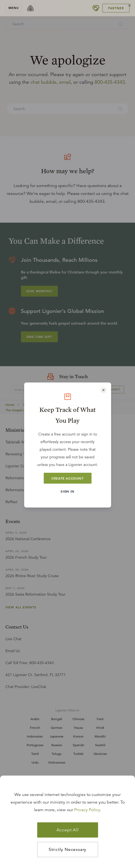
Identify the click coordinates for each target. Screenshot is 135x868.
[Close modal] (103, 390)
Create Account (67, 478)
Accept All (68, 830)
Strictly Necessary (67, 850)
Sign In (67, 491)
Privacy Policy (87, 810)
